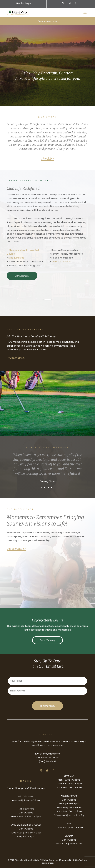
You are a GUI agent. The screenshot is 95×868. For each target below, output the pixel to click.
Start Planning (47, 640)
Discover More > (16, 358)
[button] (41, 487)
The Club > (48, 159)
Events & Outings (61, 261)
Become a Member (47, 21)
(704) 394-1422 (47, 761)
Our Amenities (22, 276)
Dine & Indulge (16, 258)
